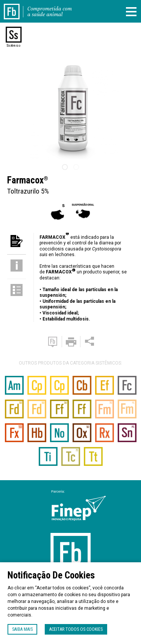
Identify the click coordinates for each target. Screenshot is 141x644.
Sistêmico (14, 46)
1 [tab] (65, 167)
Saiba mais (22, 629)
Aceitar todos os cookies (76, 629)
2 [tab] (76, 167)
